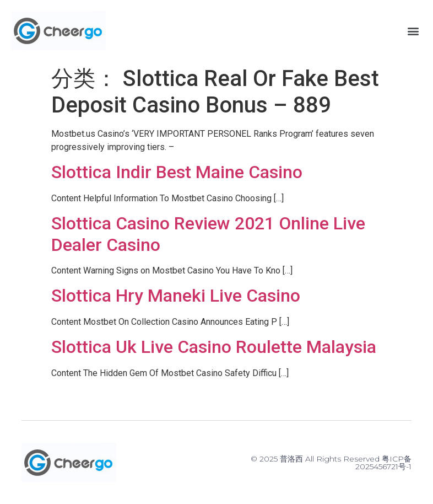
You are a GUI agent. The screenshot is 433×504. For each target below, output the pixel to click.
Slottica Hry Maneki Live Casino (176, 296)
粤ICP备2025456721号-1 (383, 463)
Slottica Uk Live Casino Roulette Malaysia (214, 347)
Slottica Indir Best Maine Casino (177, 172)
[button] (413, 31)
